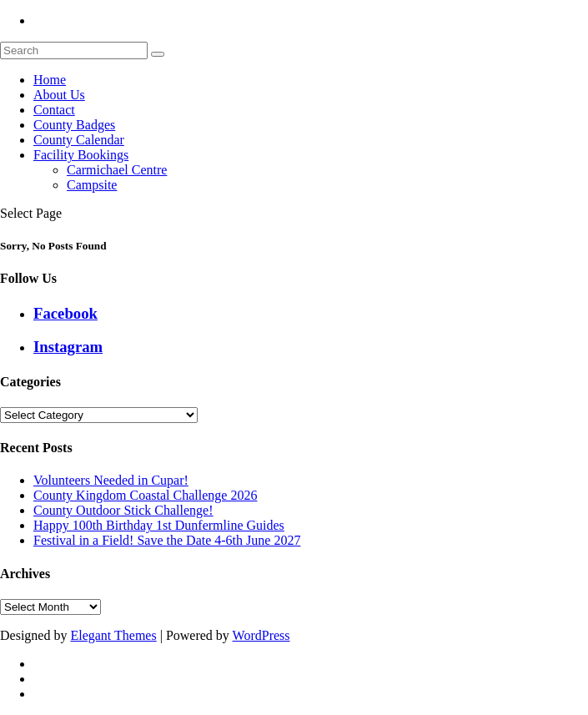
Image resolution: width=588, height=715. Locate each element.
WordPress (261, 635)
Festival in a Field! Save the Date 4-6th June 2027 (167, 540)
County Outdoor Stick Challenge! (123, 510)
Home (50, 80)
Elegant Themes (113, 635)
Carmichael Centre (117, 170)
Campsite (92, 185)
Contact (54, 110)
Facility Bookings (81, 155)
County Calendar (79, 140)
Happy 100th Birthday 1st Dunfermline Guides (159, 525)
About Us (59, 95)
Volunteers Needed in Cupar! (111, 480)
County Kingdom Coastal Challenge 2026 (145, 495)
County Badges (74, 125)
